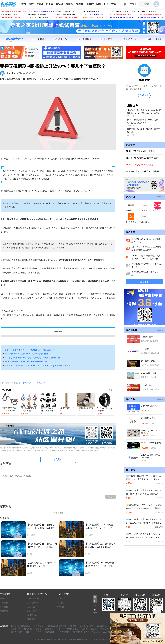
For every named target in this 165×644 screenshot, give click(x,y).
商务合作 (4, 598)
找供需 (79, 4)
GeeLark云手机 (93, 632)
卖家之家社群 (33, 603)
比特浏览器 (78, 632)
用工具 (50, 4)
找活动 (60, 4)
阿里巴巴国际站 (133, 222)
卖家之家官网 (33, 598)
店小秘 (39, 629)
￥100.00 (145, 423)
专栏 (31, 4)
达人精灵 (107, 632)
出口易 (73, 626)
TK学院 (90, 4)
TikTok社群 (60, 607)
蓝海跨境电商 (16, 632)
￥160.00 (145, 436)
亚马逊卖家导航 (86, 626)
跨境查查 (50, 632)
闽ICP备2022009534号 (83, 639)
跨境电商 (27, 383)
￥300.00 (145, 448)
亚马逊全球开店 (133, 210)
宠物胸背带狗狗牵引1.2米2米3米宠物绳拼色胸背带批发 (10, 411)
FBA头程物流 (63, 632)
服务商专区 (32, 615)
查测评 (40, 4)
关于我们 (4, 603)
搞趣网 (60, 629)
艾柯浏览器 (25, 626)
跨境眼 (94, 629)
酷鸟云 (14, 626)
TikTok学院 (60, 603)
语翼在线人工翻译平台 (57, 626)
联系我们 (4, 607)
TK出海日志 (60, 598)
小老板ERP (16, 629)
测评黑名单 (32, 611)
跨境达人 (105, 629)
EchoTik (39, 632)
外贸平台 (28, 629)
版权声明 (4, 611)
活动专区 (31, 619)
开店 (106, 4)
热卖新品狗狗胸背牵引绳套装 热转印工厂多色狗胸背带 (29, 411)
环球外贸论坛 (72, 629)
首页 (24, 4)
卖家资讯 (41, 383)
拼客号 (29, 632)
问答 (99, 4)
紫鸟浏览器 (38, 626)
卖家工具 (31, 607)
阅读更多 (144, 95)
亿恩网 (84, 629)
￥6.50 (144, 411)
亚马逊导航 (102, 626)
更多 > (111, 390)
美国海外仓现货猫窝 (86, 408)
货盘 (114, 4)
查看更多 (144, 282)
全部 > (160, 197)
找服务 (69, 4)
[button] (95, 599)
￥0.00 (144, 461)
